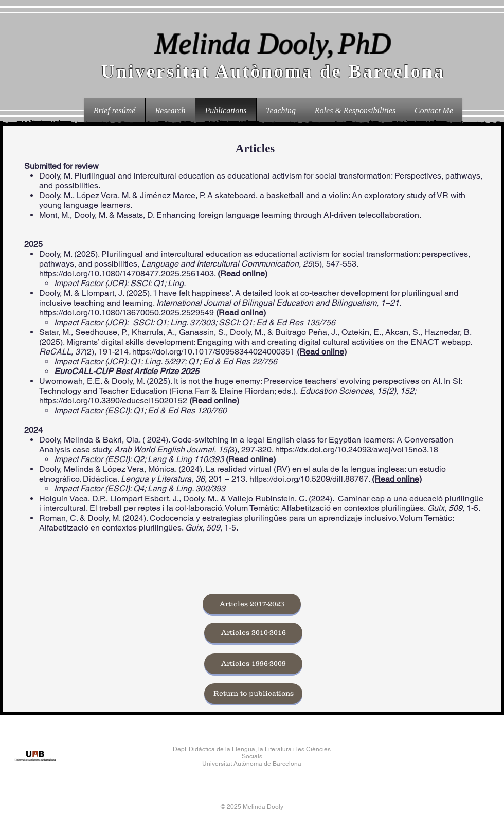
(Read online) (242, 273)
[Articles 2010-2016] (253, 633)
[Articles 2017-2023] (252, 604)
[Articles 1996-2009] (253, 664)
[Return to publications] (253, 694)
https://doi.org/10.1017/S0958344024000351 (213, 352)
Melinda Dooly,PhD (273, 44)
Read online (241, 313)
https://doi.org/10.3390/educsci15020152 (113, 401)
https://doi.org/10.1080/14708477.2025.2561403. (127, 273)
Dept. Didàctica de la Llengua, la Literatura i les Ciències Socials (252, 753)
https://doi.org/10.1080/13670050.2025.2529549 (128, 313)
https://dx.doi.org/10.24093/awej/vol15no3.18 (357, 449)
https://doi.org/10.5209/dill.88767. (310, 479)
